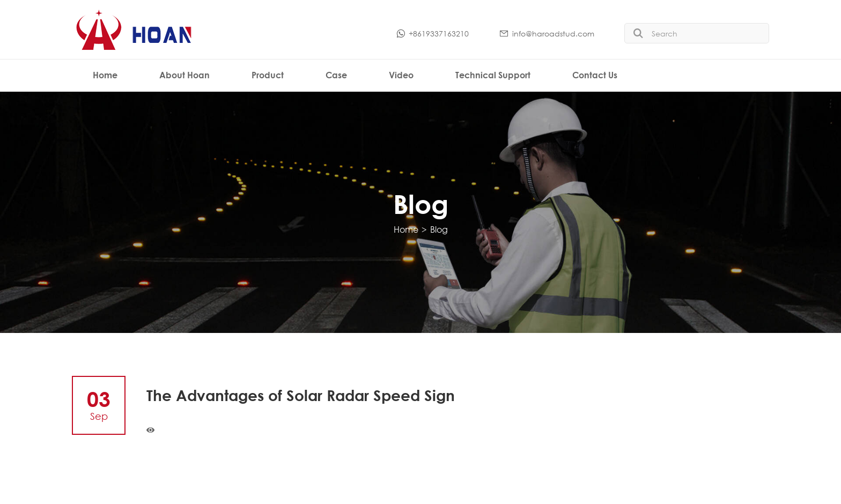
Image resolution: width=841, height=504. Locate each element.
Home (105, 75)
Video (401, 75)
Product (268, 75)
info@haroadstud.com (547, 34)
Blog (439, 229)
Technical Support (493, 75)
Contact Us (595, 75)
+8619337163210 (432, 34)
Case (336, 75)
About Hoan (185, 75)
